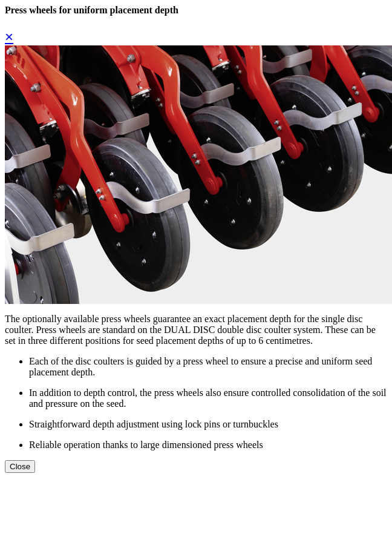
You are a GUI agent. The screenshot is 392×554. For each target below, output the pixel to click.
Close (20, 467)
